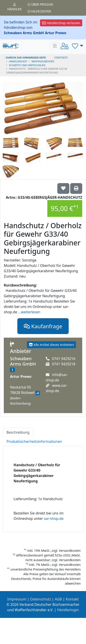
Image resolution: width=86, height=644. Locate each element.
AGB (58, 599)
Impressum (17, 599)
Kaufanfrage (43, 326)
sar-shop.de (54, 519)
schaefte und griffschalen (27, 65)
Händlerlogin (68, 610)
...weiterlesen (29, 312)
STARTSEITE (61, 57)
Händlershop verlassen (61, 23)
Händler (14, 7)
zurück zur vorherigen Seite (25, 57)
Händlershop (18, 61)
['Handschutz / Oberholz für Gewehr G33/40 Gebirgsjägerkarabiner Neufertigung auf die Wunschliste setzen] (63, 188)
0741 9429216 (64, 359)
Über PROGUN (40, 4)
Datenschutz (41, 599)
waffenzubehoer (43, 61)
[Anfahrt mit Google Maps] (38, 393)
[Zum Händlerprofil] (12, 370)
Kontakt (72, 599)
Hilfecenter (39, 11)
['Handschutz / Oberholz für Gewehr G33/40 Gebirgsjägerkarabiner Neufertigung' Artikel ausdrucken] (76, 188)
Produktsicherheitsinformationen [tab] (34, 441)
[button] (78, 46)
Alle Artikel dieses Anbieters (51, 345)
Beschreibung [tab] (18, 432)
